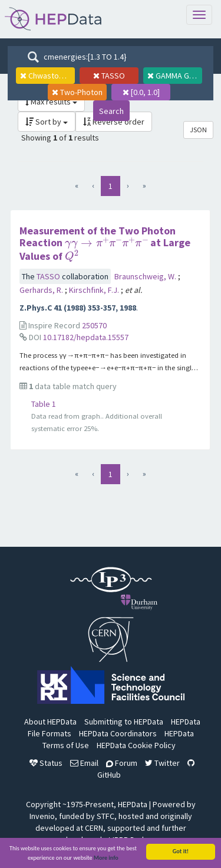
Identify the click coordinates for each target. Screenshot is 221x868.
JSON (198, 130)
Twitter (162, 763)
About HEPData (50, 722)
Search (111, 111)
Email (84, 763)
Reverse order (114, 122)
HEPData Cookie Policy (136, 745)
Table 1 (44, 404)
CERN (94, 828)
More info (106, 859)
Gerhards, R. (42, 290)
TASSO (49, 276)
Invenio (42, 816)
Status (46, 763)
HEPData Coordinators (118, 733)
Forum (122, 763)
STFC (105, 816)
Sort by (47, 122)
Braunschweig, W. (146, 276)
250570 (94, 325)
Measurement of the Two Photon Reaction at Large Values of (105, 243)
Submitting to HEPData (124, 722)
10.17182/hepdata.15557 (86, 337)
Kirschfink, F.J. (95, 290)
